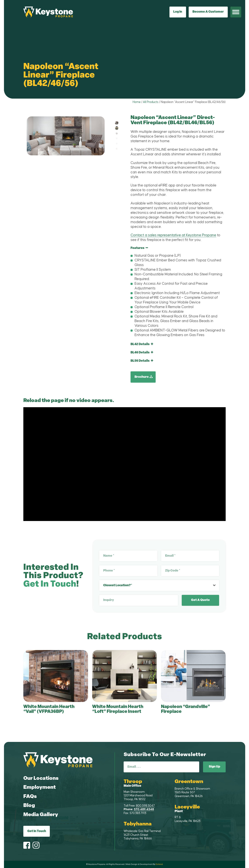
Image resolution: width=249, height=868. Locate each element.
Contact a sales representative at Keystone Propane (173, 235)
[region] (178, 294)
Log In (178, 12)
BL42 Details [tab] (142, 344)
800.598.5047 (145, 806)
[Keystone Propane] (48, 12)
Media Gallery (41, 815)
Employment (40, 787)
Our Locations (41, 778)
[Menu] (236, 12)
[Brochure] (143, 377)
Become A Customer (208, 12)
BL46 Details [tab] (142, 353)
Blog (29, 806)
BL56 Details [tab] (142, 361)
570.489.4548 (144, 809)
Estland (159, 864)
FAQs (30, 797)
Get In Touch (37, 831)
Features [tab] (139, 248)
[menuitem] (236, 12)
